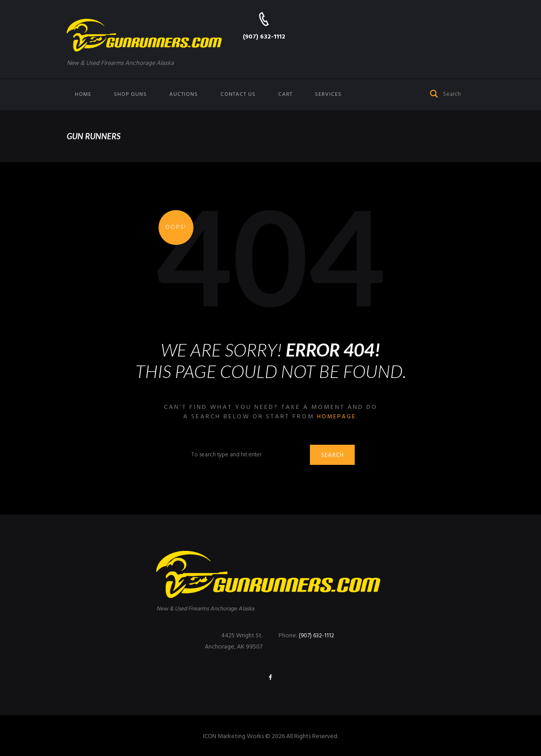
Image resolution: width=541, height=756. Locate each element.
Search (334, 456)
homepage (336, 417)
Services (328, 94)
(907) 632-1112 (264, 37)
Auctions (184, 94)
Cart (285, 94)
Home (83, 94)
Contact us (238, 94)
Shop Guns (130, 94)
